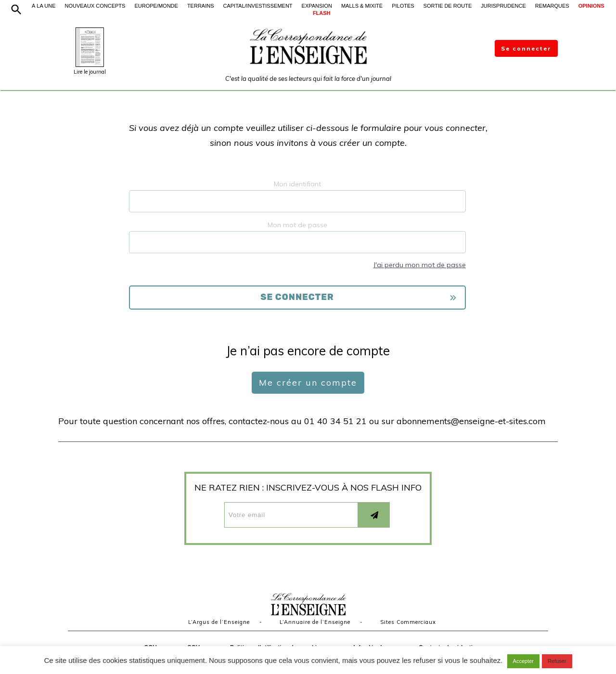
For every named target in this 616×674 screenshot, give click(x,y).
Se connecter (526, 48)
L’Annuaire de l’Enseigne (315, 622)
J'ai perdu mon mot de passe (419, 265)
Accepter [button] (523, 661)
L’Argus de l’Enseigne (219, 622)
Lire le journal (90, 72)
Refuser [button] (557, 661)
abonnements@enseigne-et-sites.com (471, 421)
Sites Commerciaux (408, 622)
